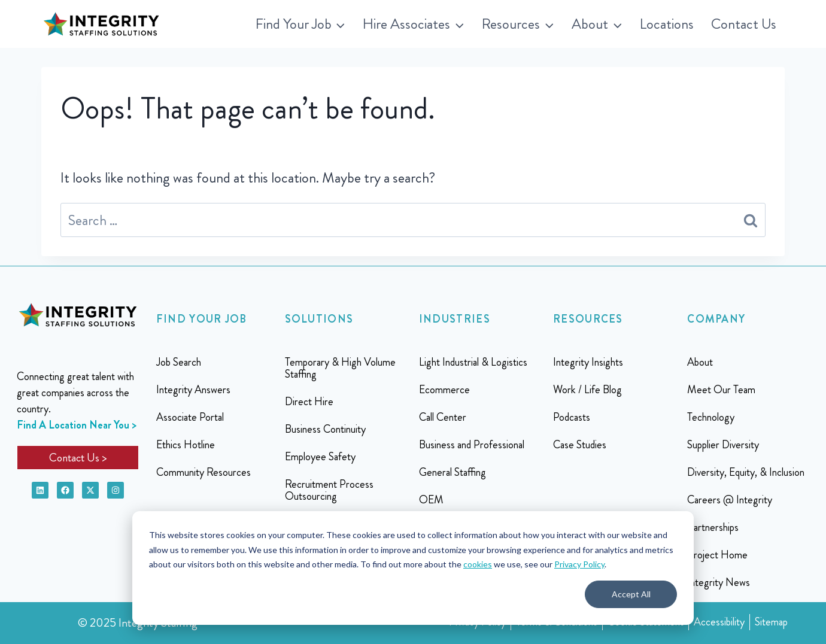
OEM (431, 500)
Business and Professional (472, 445)
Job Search (179, 362)
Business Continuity (325, 429)
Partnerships (713, 527)
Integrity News (719, 582)
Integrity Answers (193, 390)
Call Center (443, 417)
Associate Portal (190, 417)
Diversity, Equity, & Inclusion (746, 472)
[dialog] (413, 568)
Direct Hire (309, 402)
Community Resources (204, 472)
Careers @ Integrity (730, 500)
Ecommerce (444, 390)
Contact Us (744, 24)
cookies (478, 564)
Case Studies (580, 445)
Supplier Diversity (723, 445)
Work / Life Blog (587, 390)
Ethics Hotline (186, 445)
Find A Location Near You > (77, 425)
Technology (711, 417)
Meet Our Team (721, 390)
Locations (667, 24)
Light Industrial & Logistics (473, 362)
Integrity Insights (588, 362)
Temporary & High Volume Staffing (340, 368)
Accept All (631, 594)
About (700, 362)
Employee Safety (320, 457)
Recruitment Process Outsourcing (329, 490)
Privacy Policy (579, 564)
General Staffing (453, 472)
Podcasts (572, 417)
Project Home (717, 555)
